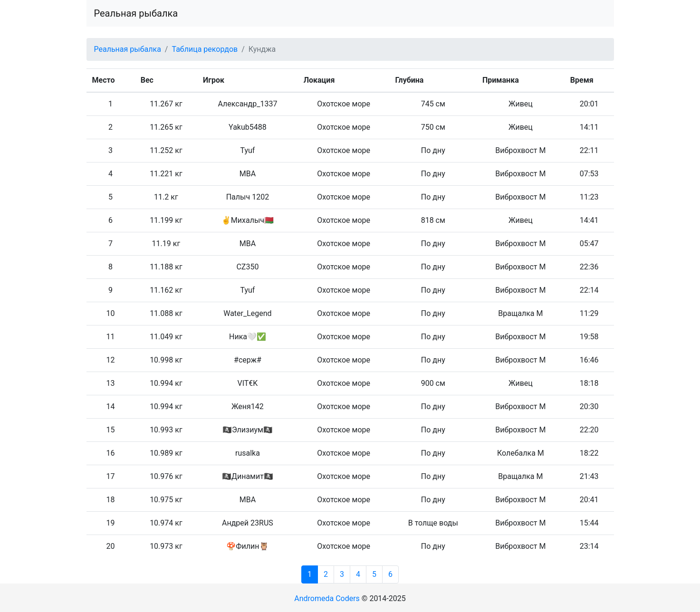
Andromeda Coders (327, 598)
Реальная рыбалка (136, 13)
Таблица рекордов (205, 49)
